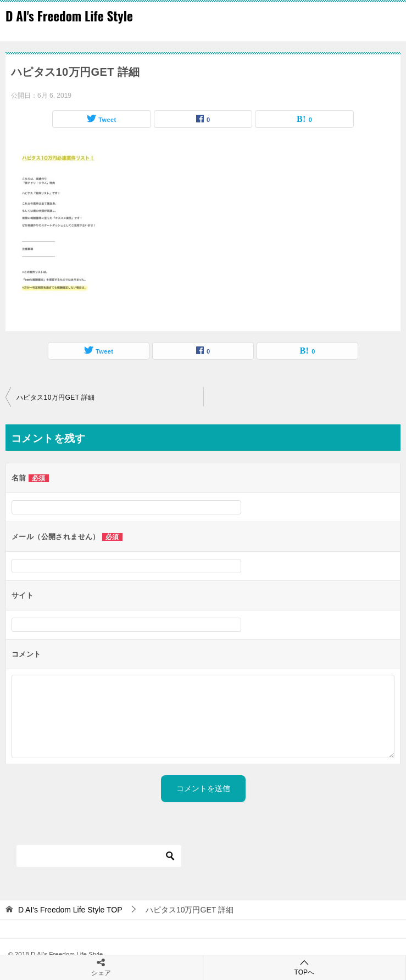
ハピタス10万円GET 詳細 (56, 397)
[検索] (99, 856)
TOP (70, 910)
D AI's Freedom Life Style (69, 16)
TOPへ (305, 967)
